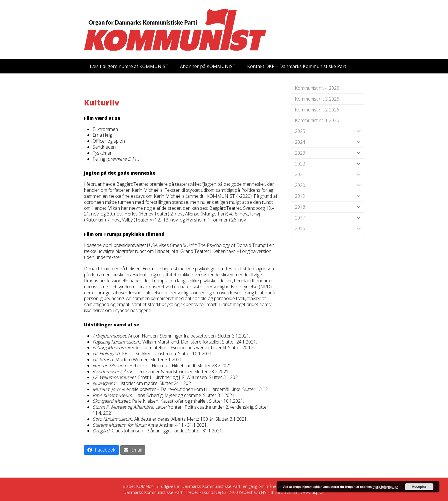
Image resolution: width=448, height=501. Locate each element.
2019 (328, 196)
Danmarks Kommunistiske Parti (212, 486)
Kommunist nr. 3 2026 (317, 99)
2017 (328, 218)
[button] (101, 450)
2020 (328, 185)
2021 (328, 174)
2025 (328, 131)
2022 (328, 164)
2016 (328, 228)
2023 (328, 153)
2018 (328, 207)
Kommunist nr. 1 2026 (317, 120)
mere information (385, 487)
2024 (328, 142)
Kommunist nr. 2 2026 (317, 110)
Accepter (419, 487)
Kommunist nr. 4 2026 (317, 88)
